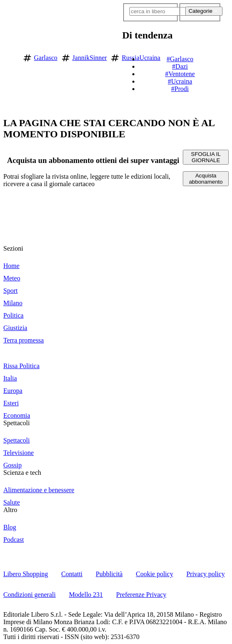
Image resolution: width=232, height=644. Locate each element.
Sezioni (13, 248)
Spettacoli (17, 423)
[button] (225, 56)
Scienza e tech (22, 473)
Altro (10, 510)
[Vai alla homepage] (10, 56)
